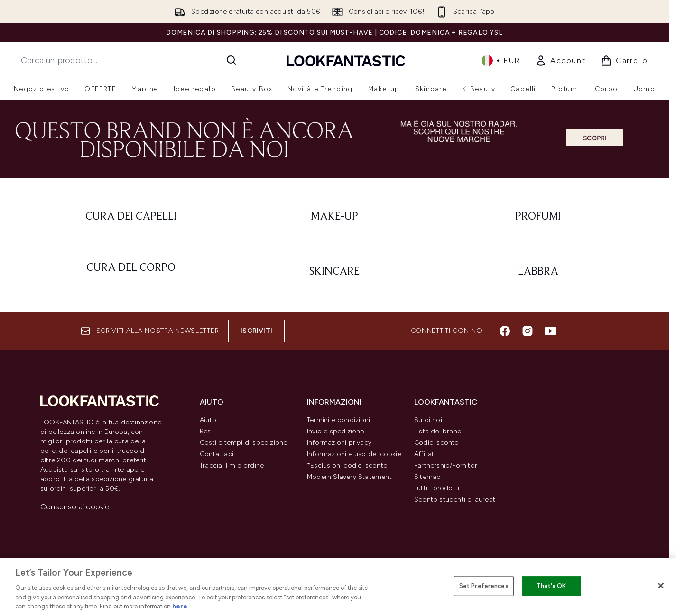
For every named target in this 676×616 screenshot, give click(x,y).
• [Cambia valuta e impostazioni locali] (501, 61)
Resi (206, 431)
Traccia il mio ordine (232, 465)
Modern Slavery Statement (349, 477)
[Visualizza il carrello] (624, 61)
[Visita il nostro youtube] (550, 331)
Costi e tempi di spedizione (243, 443)
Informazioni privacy (339, 443)
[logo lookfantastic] (346, 60)
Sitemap (427, 477)
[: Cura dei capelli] (131, 217)
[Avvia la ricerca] (232, 60)
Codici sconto (437, 443)
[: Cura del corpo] (131, 272)
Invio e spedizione (336, 431)
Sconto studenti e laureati (455, 500)
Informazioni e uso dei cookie (354, 454)
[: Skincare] (334, 272)
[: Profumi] (538, 217)
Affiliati (425, 454)
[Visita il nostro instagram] (528, 331)
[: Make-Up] (334, 217)
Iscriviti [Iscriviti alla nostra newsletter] (256, 331)
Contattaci (217, 454)
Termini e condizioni (338, 420)
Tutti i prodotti (437, 488)
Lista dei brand (438, 431)
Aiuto (208, 420)
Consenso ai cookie (75, 507)
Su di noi (428, 420)
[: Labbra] (538, 272)
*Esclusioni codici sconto (347, 465)
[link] (560, 61)
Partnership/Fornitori (446, 465)
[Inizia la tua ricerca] (129, 60)
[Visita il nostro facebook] (505, 331)
